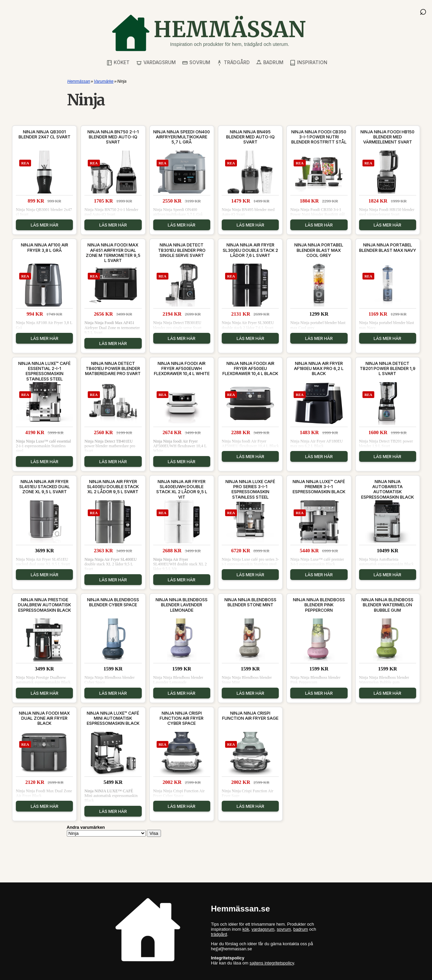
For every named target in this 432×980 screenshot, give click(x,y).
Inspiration (308, 63)
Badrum (270, 63)
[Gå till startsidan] (209, 33)
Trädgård (233, 63)
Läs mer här (45, 225)
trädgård (219, 934)
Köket (118, 63)
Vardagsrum (156, 63)
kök (246, 929)
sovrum (284, 929)
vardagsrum (263, 929)
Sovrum (196, 63)
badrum (301, 929)
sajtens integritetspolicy (272, 963)
